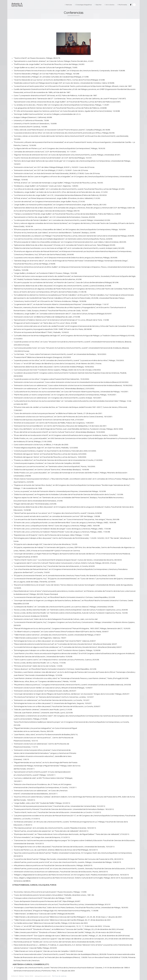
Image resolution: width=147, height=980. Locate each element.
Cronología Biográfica (83, 5)
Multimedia (122, 5)
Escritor (98, 5)
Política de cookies (59, 976)
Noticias (68, 5)
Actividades (110, 5)
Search (134, 5)
